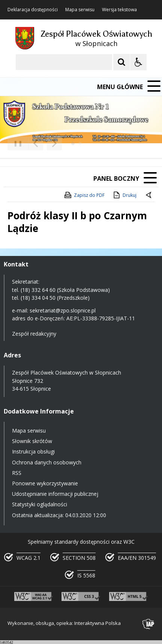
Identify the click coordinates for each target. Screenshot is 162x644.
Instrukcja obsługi (33, 451)
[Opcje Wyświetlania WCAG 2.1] (138, 62)
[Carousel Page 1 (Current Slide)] (73, 144)
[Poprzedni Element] (36, 144)
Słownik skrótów (32, 441)
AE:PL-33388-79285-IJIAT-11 (101, 318)
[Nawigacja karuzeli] (45, 144)
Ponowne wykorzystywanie (45, 483)
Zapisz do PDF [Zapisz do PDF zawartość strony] (84, 195)
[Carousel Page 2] (80, 144)
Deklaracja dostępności (33, 10)
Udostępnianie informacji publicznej (55, 494)
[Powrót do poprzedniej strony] (149, 195)
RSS (17, 473)
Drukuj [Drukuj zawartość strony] (124, 195)
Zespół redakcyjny (34, 334)
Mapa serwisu (80, 10)
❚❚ (15, 143)
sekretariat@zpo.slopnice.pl (63, 310)
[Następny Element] (54, 144)
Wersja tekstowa (119, 10)
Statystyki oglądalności (40, 504)
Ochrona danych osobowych (47, 462)
